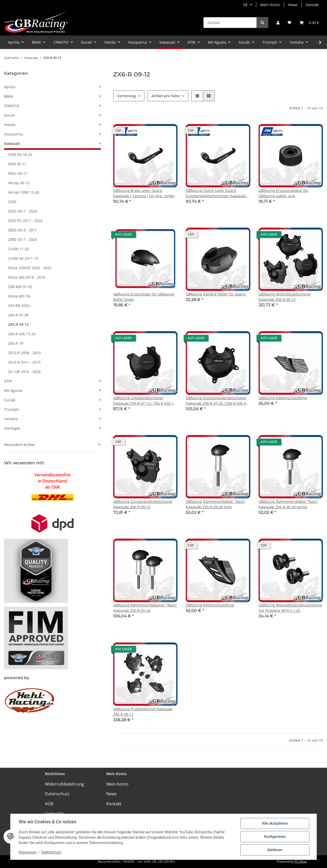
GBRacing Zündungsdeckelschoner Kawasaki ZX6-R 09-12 (143, 504)
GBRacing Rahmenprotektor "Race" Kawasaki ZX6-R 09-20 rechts (288, 504)
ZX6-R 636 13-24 (22, 334)
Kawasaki (12, 144)
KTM (8, 381)
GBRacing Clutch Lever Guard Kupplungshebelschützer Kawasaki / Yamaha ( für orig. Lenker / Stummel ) (218, 193)
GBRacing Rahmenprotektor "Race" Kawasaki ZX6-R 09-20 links (216, 504)
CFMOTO (12, 106)
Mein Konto (270, 5)
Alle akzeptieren (275, 823)
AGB (49, 804)
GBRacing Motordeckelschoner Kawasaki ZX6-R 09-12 (285, 297)
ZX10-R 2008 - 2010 (24, 353)
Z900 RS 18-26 (20, 154)
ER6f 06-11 (17, 164)
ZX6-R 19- (16, 343)
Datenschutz (57, 794)
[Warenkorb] (309, 23)
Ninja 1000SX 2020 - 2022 (30, 268)
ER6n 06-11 (18, 173)
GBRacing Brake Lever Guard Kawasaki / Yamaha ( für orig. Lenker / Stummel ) (144, 193)
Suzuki (10, 400)
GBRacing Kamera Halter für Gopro (216, 294)
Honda (10, 125)
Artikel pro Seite (166, 96)
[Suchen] (230, 23)
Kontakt (312, 5)
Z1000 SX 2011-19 (23, 258)
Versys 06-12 (19, 183)
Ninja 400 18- (20, 296)
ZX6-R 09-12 (18, 324)
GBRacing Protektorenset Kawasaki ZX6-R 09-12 (143, 712)
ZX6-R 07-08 (18, 315)
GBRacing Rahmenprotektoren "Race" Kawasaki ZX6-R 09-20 (145, 608)
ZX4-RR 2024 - (20, 306)
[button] (278, 23)
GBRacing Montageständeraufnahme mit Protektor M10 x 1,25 (290, 608)
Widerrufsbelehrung (65, 784)
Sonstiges (12, 428)
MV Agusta (13, 390)
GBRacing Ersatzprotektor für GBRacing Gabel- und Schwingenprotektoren (283, 193)
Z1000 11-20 (19, 249)
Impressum (28, 852)
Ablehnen (275, 850)
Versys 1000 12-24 (24, 192)
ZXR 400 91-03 (20, 287)
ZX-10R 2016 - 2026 (24, 372)
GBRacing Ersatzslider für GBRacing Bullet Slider (144, 297)
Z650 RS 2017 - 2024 (25, 221)
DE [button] (246, 5)
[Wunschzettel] (289, 23)
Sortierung (127, 96)
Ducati (10, 115)
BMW (9, 96)
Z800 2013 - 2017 (23, 230)
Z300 (12, 202)
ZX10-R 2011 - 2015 (24, 362)
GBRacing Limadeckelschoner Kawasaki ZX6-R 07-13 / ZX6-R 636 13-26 (145, 401)
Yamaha (11, 419)
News (293, 5)
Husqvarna (13, 134)
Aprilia (10, 87)
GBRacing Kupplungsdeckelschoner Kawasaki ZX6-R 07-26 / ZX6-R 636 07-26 (218, 401)
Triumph (11, 409)
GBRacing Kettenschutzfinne (283, 398)
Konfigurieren (275, 837)
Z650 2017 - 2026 (23, 211)
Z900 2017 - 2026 (23, 239)
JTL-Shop (300, 861)
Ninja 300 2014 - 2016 (27, 277)
